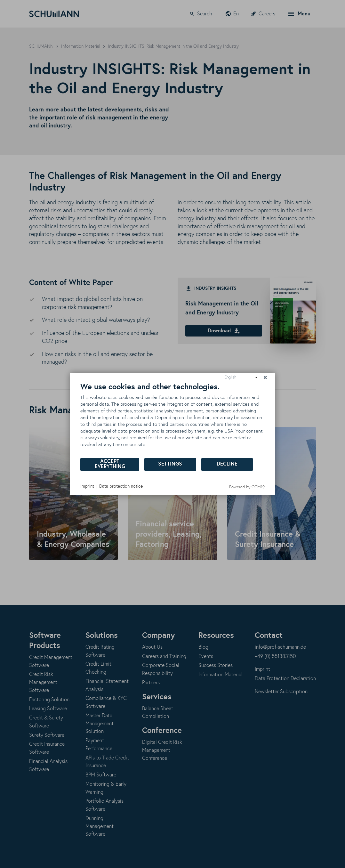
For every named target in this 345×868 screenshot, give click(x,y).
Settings (170, 464)
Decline (227, 464)
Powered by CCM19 (247, 487)
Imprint (87, 486)
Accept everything (110, 464)
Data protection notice (121, 486)
